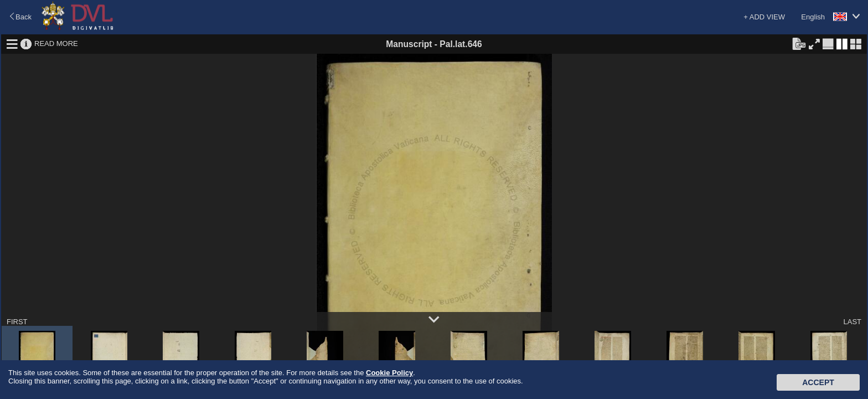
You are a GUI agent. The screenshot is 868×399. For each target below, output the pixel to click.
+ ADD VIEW (764, 17)
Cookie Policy (389, 373)
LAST (852, 322)
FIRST (17, 322)
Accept (818, 382)
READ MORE (56, 44)
